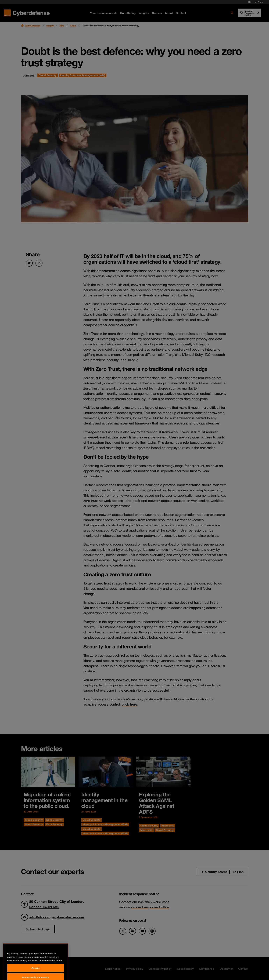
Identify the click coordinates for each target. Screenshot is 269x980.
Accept (36, 974)
